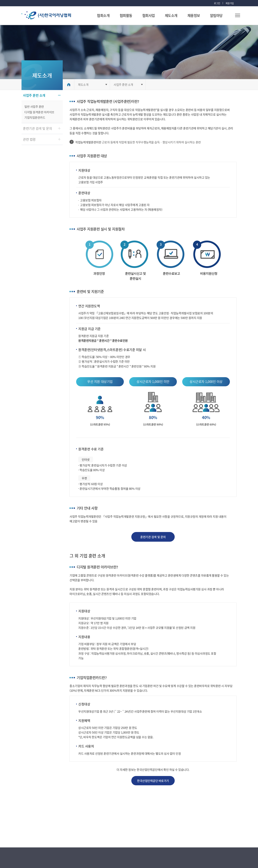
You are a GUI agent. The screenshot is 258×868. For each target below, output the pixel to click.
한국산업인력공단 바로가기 (153, 781)
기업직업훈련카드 (35, 117)
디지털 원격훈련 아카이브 (39, 112)
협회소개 (103, 15)
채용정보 (194, 15)
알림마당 (216, 15)
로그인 (217, 3)
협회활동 (126, 15)
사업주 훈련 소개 (123, 84)
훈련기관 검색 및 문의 (153, 537)
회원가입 (230, 3)
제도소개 (171, 15)
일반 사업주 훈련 (34, 107)
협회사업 (149, 15)
